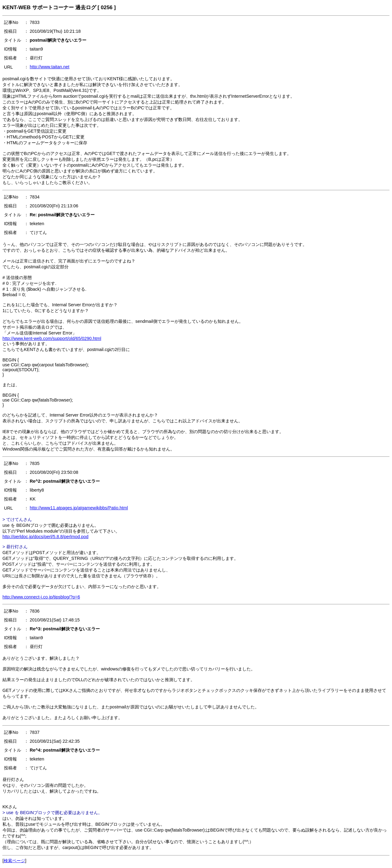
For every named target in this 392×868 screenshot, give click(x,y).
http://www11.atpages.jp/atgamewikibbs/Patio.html (79, 508)
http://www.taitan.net (50, 67)
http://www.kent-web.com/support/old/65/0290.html (52, 338)
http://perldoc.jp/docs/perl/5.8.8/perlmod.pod (45, 537)
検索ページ (14, 861)
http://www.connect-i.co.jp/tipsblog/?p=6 (41, 597)
